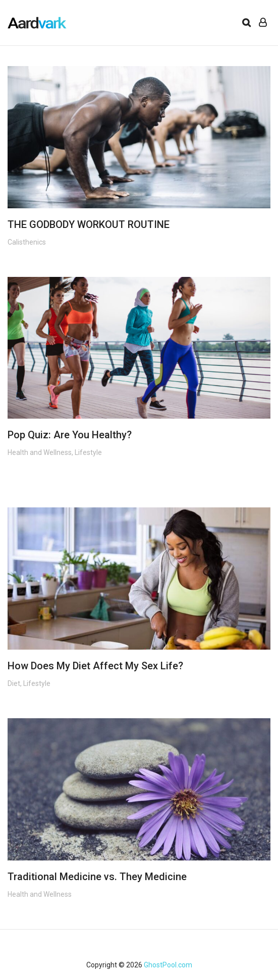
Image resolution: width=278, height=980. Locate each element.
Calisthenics (27, 242)
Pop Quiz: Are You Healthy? (70, 435)
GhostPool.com (168, 965)
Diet (14, 683)
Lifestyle (88, 452)
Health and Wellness (40, 452)
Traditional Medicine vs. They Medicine (97, 877)
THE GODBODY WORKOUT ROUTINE (89, 224)
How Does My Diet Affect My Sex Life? (95, 666)
